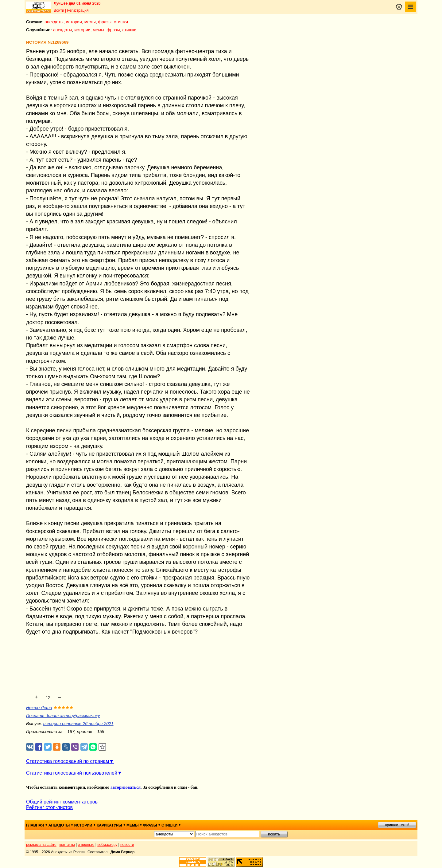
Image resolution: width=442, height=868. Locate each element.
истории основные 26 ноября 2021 (78, 724)
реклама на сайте (41, 845)
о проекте (86, 845)
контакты (67, 845)
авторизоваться (126, 787)
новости (127, 845)
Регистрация (78, 10)
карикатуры (109, 825)
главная (35, 825)
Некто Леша (39, 708)
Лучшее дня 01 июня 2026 (77, 3)
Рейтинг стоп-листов (49, 807)
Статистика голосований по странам (68, 761)
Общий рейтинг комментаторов (62, 802)
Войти (59, 10)
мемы (90, 22)
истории (74, 22)
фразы (105, 22)
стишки (121, 22)
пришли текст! (397, 825)
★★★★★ (63, 708)
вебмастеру (107, 845)
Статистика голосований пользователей (72, 773)
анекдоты (54, 22)
